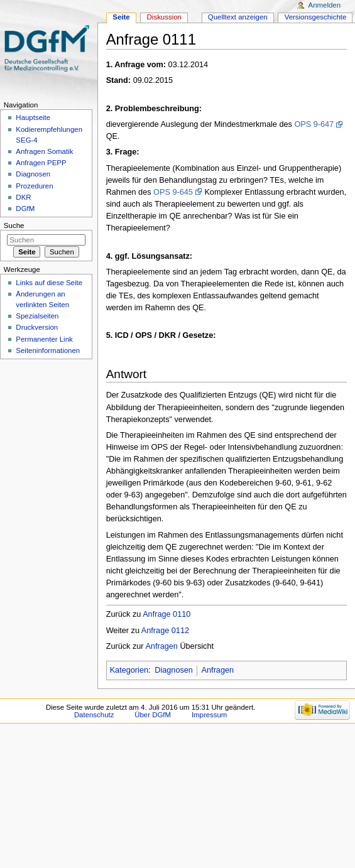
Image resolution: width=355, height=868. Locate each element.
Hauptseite (33, 117)
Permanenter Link (44, 339)
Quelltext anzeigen (238, 17)
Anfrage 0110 (167, 614)
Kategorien (129, 670)
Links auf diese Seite (49, 283)
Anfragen (161, 646)
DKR (23, 197)
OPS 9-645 (173, 192)
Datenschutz (94, 715)
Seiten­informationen (48, 350)
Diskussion (164, 17)
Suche (14, 225)
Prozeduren (34, 186)
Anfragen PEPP (41, 163)
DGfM (25, 209)
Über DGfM (153, 715)
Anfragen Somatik (44, 151)
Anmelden (325, 5)
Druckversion (37, 327)
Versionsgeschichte (316, 17)
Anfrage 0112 (165, 631)
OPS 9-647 (314, 124)
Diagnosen (174, 670)
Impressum (210, 715)
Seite (121, 17)
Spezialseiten (37, 316)
